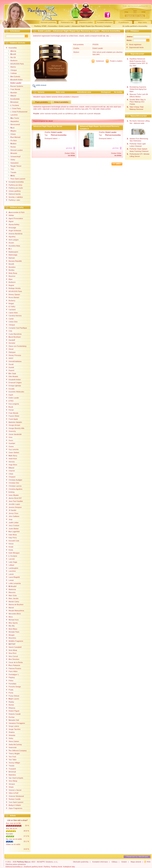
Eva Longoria (12, 404)
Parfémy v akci (13, 200)
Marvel (10, 608)
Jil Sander (11, 510)
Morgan (10, 635)
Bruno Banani (13, 297)
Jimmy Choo (12, 513)
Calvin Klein (12, 313)
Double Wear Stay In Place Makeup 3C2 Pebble (138, 102)
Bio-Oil (11, 57)
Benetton (11, 267)
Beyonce (11, 276)
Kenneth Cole (13, 541)
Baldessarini (12, 252)
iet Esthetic (13, 76)
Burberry (11, 301)
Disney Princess (14, 355)
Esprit (10, 395)
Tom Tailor (11, 760)
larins (11, 67)
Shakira (10, 732)
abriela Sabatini (14, 422)
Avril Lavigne (12, 240)
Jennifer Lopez (13, 504)
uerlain (12, 92)
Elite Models (12, 376)
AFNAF (11, 644)
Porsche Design (13, 687)
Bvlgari (10, 303)
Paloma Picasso (14, 668)
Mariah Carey (13, 602)
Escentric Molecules (15, 392)
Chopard (11, 477)
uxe (10, 128)
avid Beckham (13, 337)
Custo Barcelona (14, 334)
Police (10, 681)
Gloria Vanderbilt (14, 434)
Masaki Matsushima (15, 611)
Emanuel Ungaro (14, 383)
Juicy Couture (13, 525)
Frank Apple (12, 419)
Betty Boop (12, 273)
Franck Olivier (13, 416)
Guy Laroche (12, 449)
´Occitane (13, 105)
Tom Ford (11, 757)
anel (11, 96)
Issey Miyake (12, 495)
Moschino (11, 638)
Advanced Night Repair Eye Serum (48, 126)
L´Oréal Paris (13, 108)
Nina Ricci (11, 653)
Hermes (10, 462)
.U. (9, 249)
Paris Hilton (12, 671)
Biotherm (12, 60)
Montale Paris (13, 632)
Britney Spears (13, 294)
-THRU (11, 307)
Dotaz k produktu (61, 102)
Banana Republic (14, 261)
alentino (11, 775)
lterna (11, 51)
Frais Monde (13, 89)
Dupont (10, 370)
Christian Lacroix (14, 486)
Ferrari (10, 410)
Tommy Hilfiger (13, 763)
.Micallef (11, 586)
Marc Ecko (11, 595)
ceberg (10, 492)
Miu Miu (10, 626)
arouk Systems (15, 86)
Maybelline (12, 121)
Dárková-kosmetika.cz (14, 867)
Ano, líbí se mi (11, 828)
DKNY (10, 358)
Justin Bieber (12, 529)
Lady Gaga (12, 562)
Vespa (10, 787)
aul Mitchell (13, 137)
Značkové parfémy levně (33, 867)
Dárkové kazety (13, 194)
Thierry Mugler (13, 754)
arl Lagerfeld (13, 532)
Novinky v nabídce (14, 197)
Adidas (10, 215)
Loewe (10, 580)
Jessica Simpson (14, 507)
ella (10, 175)
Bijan (9, 279)
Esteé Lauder (98, 48)
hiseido (12, 153)
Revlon (11, 147)
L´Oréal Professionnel (17, 112)
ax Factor (13, 118)
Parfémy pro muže (14, 188)
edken (11, 143)
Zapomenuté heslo (136, 47)
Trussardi (11, 769)
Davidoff (11, 340)
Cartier (10, 319)
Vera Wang (12, 781)
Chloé (10, 474)
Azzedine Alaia (13, 246)
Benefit (10, 264)
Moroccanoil (13, 124)
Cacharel (11, 310)
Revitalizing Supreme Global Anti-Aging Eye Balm (138, 89)
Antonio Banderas (14, 234)
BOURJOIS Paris (15, 64)
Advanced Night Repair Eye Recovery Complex (91, 26)
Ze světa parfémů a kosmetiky (135, 26)
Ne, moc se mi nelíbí (14, 839)
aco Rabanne (13, 665)
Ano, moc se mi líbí (13, 823)
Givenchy (11, 431)
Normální (9, 834)
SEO (33, 862)
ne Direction (13, 659)
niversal (11, 772)
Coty (9, 331)
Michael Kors (12, 620)
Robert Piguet (13, 711)
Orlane (11, 134)
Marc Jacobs (12, 598)
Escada (10, 389)
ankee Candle (13, 799)
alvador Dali (13, 720)
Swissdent (12, 163)
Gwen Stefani (13, 453)
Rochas (10, 717)
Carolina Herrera (14, 316)
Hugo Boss (12, 465)
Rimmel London (14, 150)
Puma (10, 693)
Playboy (10, 677)
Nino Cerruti (12, 656)
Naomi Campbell (14, 647)
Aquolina (11, 237)
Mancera (11, 592)
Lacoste (10, 559)
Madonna (11, 589)
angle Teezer (14, 166)
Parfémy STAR (40, 26)
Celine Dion (12, 322)
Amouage (11, 228)
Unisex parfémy (13, 191)
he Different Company (16, 751)
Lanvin (10, 574)
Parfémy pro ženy (14, 185)
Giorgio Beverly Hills (15, 428)
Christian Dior (13, 483)
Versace (10, 784)
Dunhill (10, 367)
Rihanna (11, 708)
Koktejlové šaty (69, 867)
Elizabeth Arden (13, 380)
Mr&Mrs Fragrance (15, 641)
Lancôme (12, 115)
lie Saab (11, 373)
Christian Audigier (14, 480)
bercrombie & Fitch (15, 212)
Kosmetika (53, 26)
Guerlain (11, 443)
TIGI (10, 169)
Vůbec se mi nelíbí (13, 844)
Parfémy (47, 867)
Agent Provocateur (15, 218)
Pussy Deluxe (13, 696)
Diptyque (11, 352)
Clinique (11, 70)
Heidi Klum (12, 459)
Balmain (10, 258)
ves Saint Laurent (16, 179)
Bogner (10, 285)
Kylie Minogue (13, 553)
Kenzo (10, 544)
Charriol (10, 471)
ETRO (10, 401)
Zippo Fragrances (14, 808)
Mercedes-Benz (13, 614)
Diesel (10, 349)
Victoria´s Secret (14, 790)
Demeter (11, 343)
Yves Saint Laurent (15, 802)
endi (10, 407)
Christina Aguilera (14, 489)
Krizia (10, 550)
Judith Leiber (12, 523)
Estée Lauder (65, 26)
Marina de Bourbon (15, 604)
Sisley (11, 159)
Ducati (10, 364)
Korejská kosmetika (15, 182)
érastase (12, 102)
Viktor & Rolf (12, 793)
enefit (11, 54)
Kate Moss (11, 535)
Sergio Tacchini (13, 729)
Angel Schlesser (14, 231)
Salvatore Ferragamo (16, 723)
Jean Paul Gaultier (14, 501)
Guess (10, 446)
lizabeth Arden (14, 79)
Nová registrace (135, 44)
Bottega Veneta (13, 288)
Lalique (10, 565)
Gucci (10, 440)
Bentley (10, 270)
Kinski (10, 547)
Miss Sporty (12, 623)
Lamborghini (12, 568)
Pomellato (11, 684)
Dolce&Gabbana (14, 361)
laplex (11, 131)
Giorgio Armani (13, 425)
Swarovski (11, 747)
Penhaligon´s (12, 674)
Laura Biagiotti (13, 577)
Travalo (11, 172)
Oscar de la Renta (14, 662)
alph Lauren (13, 699)
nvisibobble (13, 99)
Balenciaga (12, 255)
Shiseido (11, 735)
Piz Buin (11, 140)
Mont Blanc (12, 629)
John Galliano (13, 516)
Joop (9, 519)
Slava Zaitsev (13, 741)
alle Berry (12, 456)
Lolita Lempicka (13, 583)
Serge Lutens (13, 726)
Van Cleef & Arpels (15, 778)
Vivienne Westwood (15, 796)
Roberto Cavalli (13, 714)
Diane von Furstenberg (16, 346)
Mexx (9, 617)
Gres (9, 437)
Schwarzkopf (13, 156)
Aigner (10, 221)
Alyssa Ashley (13, 224)
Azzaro (10, 243)
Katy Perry (11, 538)
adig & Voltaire (13, 805)
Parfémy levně (57, 867)
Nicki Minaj (12, 650)
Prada (10, 690)
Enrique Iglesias (14, 386)
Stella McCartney (14, 744)
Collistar (11, 73)
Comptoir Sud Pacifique (17, 328)
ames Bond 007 (14, 498)
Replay (10, 702)
